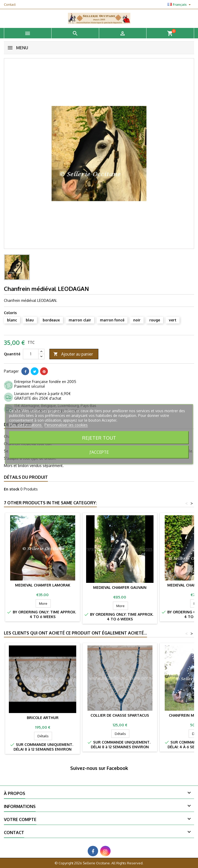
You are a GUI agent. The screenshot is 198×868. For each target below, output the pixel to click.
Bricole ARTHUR (43, 718)
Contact (10, 4)
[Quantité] (31, 354)
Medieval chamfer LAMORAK (43, 585)
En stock (12, 489)
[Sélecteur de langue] (180, 4)
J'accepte (99, 452)
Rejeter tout (99, 437)
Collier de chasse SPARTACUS (120, 715)
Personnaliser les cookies (66, 425)
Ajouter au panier (73, 354)
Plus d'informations (26, 425)
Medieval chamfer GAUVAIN (120, 587)
